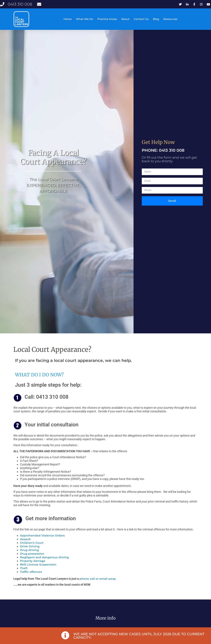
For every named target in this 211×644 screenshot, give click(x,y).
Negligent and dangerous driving (44, 566)
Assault (25, 548)
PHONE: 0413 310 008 (163, 159)
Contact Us (141, 19)
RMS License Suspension (38, 573)
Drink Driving (30, 555)
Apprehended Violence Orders (42, 544)
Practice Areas (107, 19)
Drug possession (32, 563)
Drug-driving (29, 559)
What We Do (85, 19)
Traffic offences (31, 581)
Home (68, 19)
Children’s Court (32, 552)
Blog (156, 19)
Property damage (33, 570)
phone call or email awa (97, 588)
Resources (170, 19)
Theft (24, 577)
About (125, 19)
